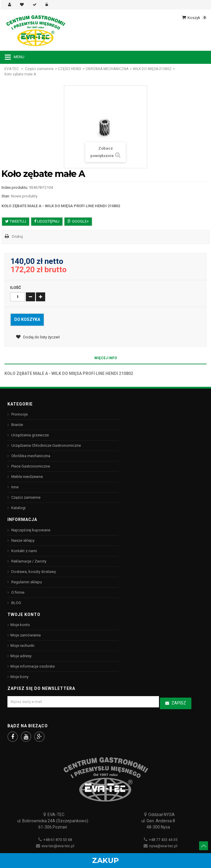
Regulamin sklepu (26, 582)
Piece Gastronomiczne (30, 466)
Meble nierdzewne (27, 477)
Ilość (16, 288)
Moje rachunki (22, 646)
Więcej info (106, 358)
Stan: (6, 196)
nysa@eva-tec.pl (163, 846)
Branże (17, 425)
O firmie (17, 592)
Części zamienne (39, 69)
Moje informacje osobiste (33, 666)
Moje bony (19, 677)
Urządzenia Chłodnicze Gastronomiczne (46, 445)
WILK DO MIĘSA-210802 (152, 69)
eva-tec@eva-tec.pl (58, 846)
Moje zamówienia (26, 635)
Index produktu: (15, 187)
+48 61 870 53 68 (58, 840)
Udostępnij (47, 221)
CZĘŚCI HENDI (70, 69)
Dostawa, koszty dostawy (33, 572)
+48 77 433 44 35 (163, 840)
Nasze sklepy (22, 540)
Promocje (19, 414)
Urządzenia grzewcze (30, 435)
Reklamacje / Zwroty (28, 561)
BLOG (16, 603)
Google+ (78, 221)
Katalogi (18, 508)
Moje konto (20, 625)
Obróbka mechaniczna (30, 456)
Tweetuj (16, 221)
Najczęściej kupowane (30, 530)
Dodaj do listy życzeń (41, 337)
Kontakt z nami (24, 551)
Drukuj (17, 236)
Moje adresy (21, 656)
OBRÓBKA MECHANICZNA (107, 69)
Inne (14, 487)
